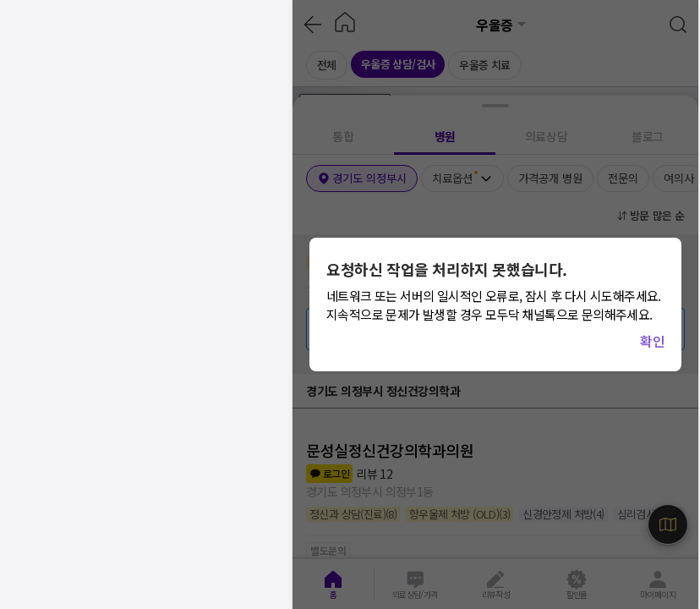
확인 (652, 341)
